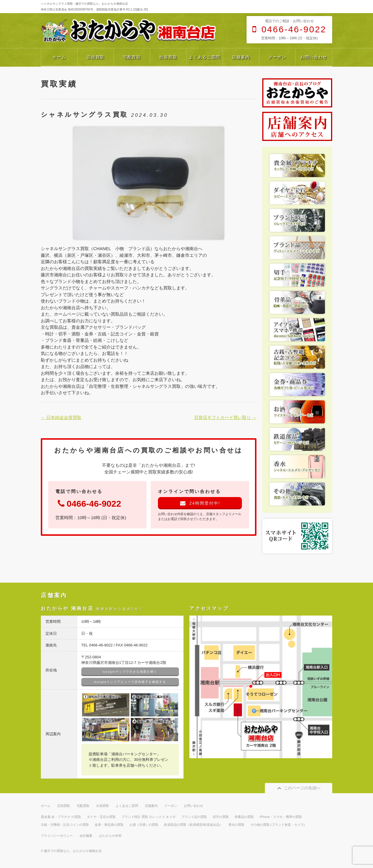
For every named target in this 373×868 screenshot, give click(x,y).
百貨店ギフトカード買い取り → (225, 417)
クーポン (277, 57)
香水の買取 (236, 825)
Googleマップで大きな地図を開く (130, 672)
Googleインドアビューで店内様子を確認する (130, 682)
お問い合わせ (314, 57)
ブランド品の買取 (194, 817)
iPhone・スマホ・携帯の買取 (281, 817)
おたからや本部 (110, 836)
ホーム (59, 57)
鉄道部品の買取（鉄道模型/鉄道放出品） (193, 825)
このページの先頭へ (299, 788)
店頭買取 (96, 57)
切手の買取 (221, 817)
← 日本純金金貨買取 (61, 417)
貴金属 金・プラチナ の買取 (61, 817)
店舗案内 (241, 57)
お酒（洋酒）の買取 (144, 825)
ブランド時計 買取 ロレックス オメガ (148, 817)
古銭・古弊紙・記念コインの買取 (65, 825)
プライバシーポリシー (57, 836)
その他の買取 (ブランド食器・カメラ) (277, 825)
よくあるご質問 (205, 57)
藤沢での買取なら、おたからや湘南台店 (73, 851)
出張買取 (168, 57)
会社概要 (86, 836)
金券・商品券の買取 (109, 825)
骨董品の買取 (244, 817)
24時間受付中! (200, 503)
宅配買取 (132, 57)
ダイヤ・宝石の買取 (101, 817)
